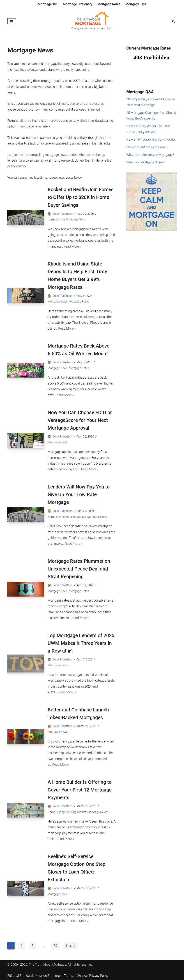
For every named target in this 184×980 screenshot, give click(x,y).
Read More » (72, 246)
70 (55, 946)
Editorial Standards (21, 976)
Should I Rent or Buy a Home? (147, 147)
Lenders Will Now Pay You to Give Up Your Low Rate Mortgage (79, 495)
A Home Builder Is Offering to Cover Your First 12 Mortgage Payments (80, 790)
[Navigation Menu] (12, 21)
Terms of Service (76, 976)
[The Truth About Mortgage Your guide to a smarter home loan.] (92, 21)
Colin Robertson (63, 214)
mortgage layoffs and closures (82, 103)
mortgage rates (31, 126)
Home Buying (56, 219)
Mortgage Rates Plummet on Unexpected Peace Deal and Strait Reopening (79, 569)
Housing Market (76, 517)
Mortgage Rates (109, 4)
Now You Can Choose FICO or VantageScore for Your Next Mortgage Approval (80, 420)
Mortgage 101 (48, 4)
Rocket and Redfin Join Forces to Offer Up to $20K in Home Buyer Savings (81, 197)
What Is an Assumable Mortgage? (150, 155)
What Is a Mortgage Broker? (146, 162)
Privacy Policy (99, 976)
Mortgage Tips (136, 4)
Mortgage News (76, 219)
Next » (71, 946)
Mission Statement (49, 976)
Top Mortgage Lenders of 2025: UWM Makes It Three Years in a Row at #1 (82, 643)
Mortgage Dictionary (78, 4)
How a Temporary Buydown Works (151, 139)
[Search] (173, 21)
